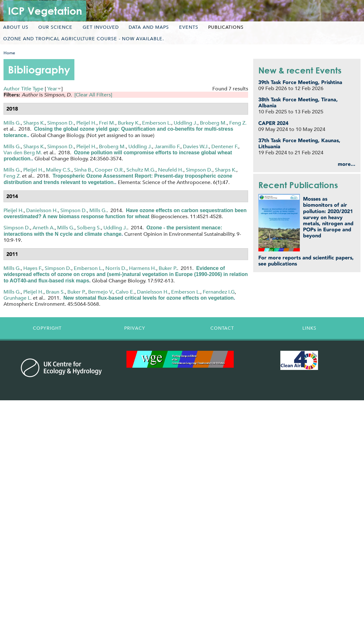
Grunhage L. (18, 298)
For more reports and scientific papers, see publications (306, 261)
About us (16, 27)
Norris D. (116, 268)
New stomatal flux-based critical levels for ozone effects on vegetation (148, 298)
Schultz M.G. (141, 170)
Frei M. (107, 123)
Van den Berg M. (23, 153)
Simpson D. (61, 123)
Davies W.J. (196, 146)
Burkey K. (129, 123)
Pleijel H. (86, 123)
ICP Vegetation (45, 11)
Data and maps (149, 27)
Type (38, 89)
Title (26, 89)
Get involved (101, 27)
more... (347, 164)
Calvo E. (125, 292)
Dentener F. (225, 146)
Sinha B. (83, 170)
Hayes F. (33, 268)
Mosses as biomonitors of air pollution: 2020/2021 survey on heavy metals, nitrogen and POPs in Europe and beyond (328, 217)
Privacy (135, 328)
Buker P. (168, 268)
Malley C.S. (59, 170)
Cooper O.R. (109, 170)
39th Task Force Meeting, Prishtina (300, 82)
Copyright (47, 328)
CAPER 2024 (273, 123)
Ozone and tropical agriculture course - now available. (84, 39)
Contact (222, 328)
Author (12, 89)
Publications (226, 27)
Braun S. (55, 292)
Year (52, 89)
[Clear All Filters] (93, 95)
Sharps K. (34, 123)
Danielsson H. (42, 210)
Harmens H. (143, 268)
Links (309, 328)
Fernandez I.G (219, 292)
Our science (55, 27)
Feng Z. (238, 123)
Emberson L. (157, 123)
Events (189, 27)
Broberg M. (213, 123)
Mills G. (12, 123)
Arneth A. (44, 228)
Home (9, 53)
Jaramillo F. (167, 146)
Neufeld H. (171, 170)
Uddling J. (186, 123)
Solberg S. (89, 228)
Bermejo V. (101, 292)
